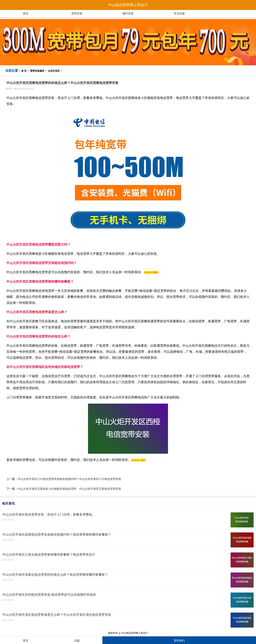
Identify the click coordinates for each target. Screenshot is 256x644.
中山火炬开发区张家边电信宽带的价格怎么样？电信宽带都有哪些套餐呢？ (55, 575)
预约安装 (128, 14)
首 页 (24, 71)
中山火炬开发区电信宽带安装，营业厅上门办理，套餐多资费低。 (49, 514)
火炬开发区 (54, 71)
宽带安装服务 (37, 71)
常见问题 (179, 14)
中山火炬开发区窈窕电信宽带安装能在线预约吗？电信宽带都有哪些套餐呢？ (57, 535)
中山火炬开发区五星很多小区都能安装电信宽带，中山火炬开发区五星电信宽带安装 (69, 489)
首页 (26, 14)
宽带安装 (77, 14)
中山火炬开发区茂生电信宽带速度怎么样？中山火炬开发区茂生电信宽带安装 (57, 615)
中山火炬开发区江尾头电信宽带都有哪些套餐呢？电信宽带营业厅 (49, 555)
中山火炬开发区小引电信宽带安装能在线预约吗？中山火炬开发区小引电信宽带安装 (69, 479)
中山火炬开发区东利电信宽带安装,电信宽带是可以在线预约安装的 (49, 595)
